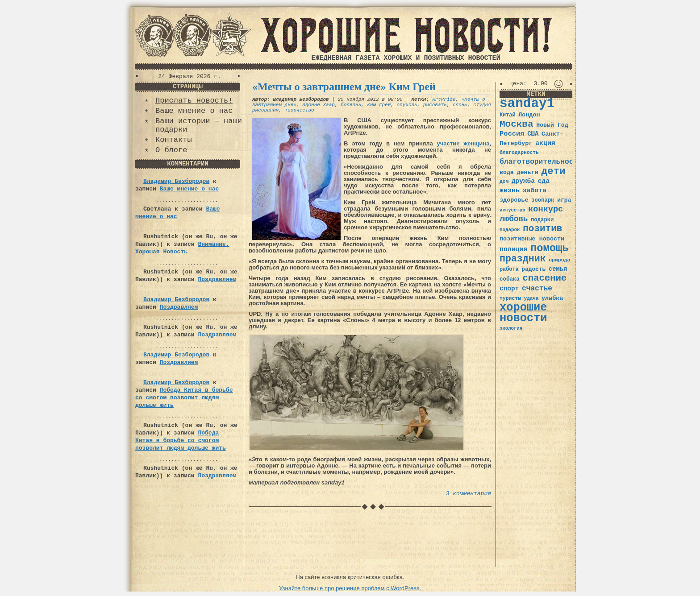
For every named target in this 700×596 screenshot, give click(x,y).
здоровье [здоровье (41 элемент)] (514, 200)
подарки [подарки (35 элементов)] (542, 220)
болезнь (351, 105)
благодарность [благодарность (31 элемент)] (519, 153)
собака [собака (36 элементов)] (510, 279)
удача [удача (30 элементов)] (531, 298)
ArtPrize (444, 99)
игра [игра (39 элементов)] (564, 200)
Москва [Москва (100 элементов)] (517, 124)
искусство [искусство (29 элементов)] (512, 210)
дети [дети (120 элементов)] (553, 171)
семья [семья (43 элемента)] (558, 269)
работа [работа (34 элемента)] (509, 269)
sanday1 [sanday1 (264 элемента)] (527, 104)
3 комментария (469, 494)
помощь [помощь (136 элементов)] (550, 248)
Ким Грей (379, 105)
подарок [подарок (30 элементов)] (510, 230)
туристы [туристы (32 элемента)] (510, 298)
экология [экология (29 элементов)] (511, 328)
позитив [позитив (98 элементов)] (542, 229)
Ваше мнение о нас (194, 111)
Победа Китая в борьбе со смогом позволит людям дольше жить (184, 398)
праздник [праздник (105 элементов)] (523, 259)
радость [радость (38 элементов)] (533, 269)
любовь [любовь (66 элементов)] (514, 219)
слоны (460, 105)
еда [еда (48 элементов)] (544, 181)
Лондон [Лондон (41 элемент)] (529, 115)
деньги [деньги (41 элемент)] (527, 172)
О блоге (171, 150)
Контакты (174, 140)
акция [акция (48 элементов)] (545, 143)
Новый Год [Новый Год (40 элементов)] (552, 125)
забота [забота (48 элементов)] (535, 190)
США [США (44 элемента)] (533, 134)
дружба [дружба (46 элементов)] (523, 181)
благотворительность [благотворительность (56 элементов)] (541, 162)
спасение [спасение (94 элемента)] (544, 278)
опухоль (407, 105)
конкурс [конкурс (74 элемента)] (546, 209)
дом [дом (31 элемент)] (504, 182)
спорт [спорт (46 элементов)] (509, 289)
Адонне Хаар (319, 105)
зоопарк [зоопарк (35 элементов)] (543, 200)
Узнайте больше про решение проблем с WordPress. (350, 588)
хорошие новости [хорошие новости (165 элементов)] (523, 313)
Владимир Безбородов (176, 181)
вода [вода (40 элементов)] (507, 172)
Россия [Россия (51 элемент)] (512, 134)
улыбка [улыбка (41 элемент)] (552, 298)
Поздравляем (217, 279)
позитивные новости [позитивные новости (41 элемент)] (532, 239)
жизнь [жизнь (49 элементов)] (510, 190)
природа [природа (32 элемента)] (559, 260)
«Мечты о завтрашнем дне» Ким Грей (344, 87)
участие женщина (463, 143)
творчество (300, 110)
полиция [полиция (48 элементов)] (513, 249)
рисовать (435, 105)
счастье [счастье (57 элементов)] (537, 288)
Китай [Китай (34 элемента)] (508, 115)
